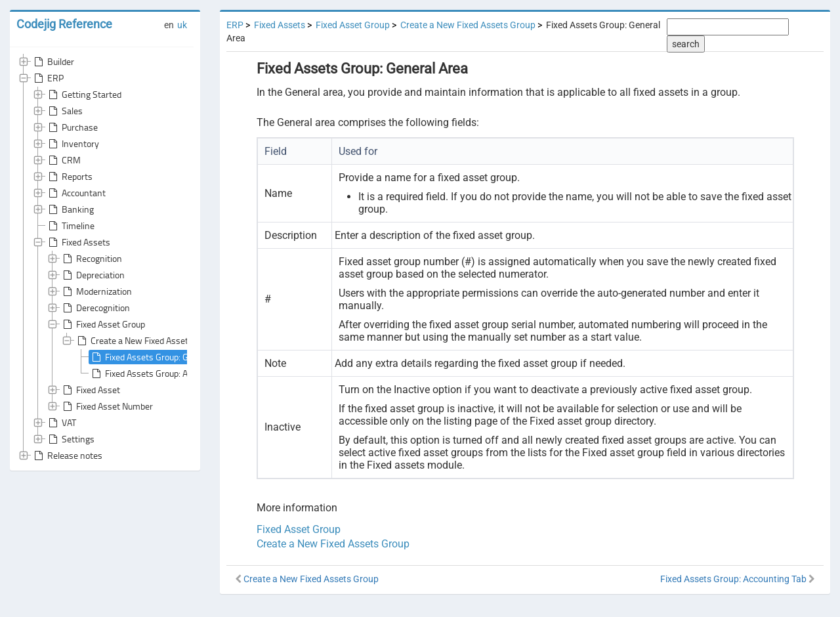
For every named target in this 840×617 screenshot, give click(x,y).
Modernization (96, 291)
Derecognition (95, 308)
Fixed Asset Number (107, 406)
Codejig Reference (64, 24)
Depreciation (93, 275)
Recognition (91, 259)
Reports (69, 177)
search (686, 44)
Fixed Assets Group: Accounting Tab (165, 373)
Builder (53, 62)
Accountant (76, 193)
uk (182, 25)
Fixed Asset (90, 390)
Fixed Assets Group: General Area (161, 357)
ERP (48, 78)
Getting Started (84, 95)
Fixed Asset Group (103, 324)
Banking (70, 209)
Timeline (70, 226)
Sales (64, 111)
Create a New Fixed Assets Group (146, 341)
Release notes (67, 456)
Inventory (73, 144)
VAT (61, 423)
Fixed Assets (78, 242)
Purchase (72, 127)
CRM (63, 160)
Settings (70, 439)
